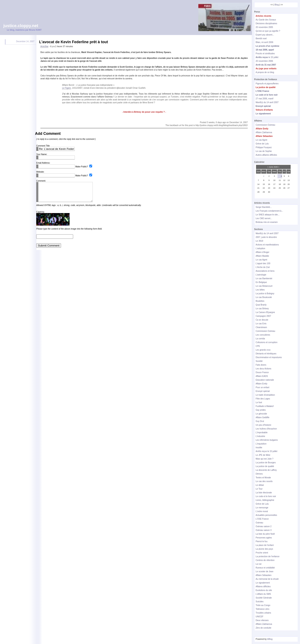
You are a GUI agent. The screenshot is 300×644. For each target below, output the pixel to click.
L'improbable (262, 432)
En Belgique (261, 282)
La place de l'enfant (265, 545)
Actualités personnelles (266, 515)
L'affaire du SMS (263, 594)
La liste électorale (264, 493)
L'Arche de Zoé (263, 267)
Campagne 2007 (263, 316)
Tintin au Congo (263, 605)
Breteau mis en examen (267, 222)
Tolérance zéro (262, 609)
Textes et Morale (263, 478)
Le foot (259, 402)
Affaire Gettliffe (262, 417)
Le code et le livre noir (266, 496)
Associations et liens (265, 271)
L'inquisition (261, 444)
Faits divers (261, 365)
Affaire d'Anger (262, 252)
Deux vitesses (262, 620)
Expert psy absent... (265, 35)
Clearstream (261, 327)
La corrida (260, 339)
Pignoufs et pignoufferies (267, 84)
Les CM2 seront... (264, 218)
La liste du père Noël (265, 534)
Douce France (262, 372)
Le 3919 (259, 241)
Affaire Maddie (262, 256)
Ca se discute (262, 320)
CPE (258, 346)
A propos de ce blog (265, 72)
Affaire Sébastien (264, 575)
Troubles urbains (263, 613)
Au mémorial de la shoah (267, 579)
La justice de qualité (265, 466)
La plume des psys (264, 549)
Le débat (260, 485)
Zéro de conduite (263, 628)
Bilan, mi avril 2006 (264, 42)
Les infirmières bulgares (267, 440)
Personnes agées (264, 538)
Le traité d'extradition (265, 395)
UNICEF (259, 617)
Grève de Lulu (262, 144)
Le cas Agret (261, 140)
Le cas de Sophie (264, 151)
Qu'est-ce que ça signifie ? (268, 31)
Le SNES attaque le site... (268, 215)
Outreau (259, 523)
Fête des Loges (263, 399)
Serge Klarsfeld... (264, 207)
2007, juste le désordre (266, 237)
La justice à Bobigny (265, 294)
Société (259, 361)
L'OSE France (262, 519)
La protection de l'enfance (267, 556)
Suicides (260, 602)
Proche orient (262, 553)
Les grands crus (263, 350)
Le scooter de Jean (264, 571)
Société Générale (264, 598)
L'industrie (260, 436)
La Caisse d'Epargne (265, 312)
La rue (259, 564)
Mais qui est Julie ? (264, 459)
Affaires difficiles (263, 587)
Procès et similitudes (265, 54)
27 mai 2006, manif (264, 99)
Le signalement (263, 583)
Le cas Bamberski (264, 278)
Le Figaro (66, 88)
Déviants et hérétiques (266, 354)
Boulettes (260, 301)
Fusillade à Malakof (265, 406)
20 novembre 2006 (264, 61)
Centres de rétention (265, 560)
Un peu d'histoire (263, 425)
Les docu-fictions (263, 369)
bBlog (270, 639)
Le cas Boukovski (264, 297)
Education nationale (265, 380)
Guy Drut (260, 421)
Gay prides (261, 410)
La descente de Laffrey (266, 470)
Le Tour (259, 489)
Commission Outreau (265, 125)
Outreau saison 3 (264, 530)
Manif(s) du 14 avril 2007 (267, 102)
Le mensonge (262, 508)
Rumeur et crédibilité (265, 568)
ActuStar (44, 46)
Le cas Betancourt (264, 286)
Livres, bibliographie (265, 500)
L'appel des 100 (263, 263)
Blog (277, 5)
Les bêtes (260, 290)
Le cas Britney (262, 309)
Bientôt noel (261, 39)
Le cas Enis (261, 324)
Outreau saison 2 (264, 526)
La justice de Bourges (266, 463)
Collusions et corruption (267, 342)
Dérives (259, 474)
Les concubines (263, 335)
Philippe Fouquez (264, 147)
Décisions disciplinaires (266, 23)
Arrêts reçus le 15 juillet (266, 451)
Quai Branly (261, 305)
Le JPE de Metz (263, 455)
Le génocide (261, 414)
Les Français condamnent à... (269, 211)
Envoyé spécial (263, 391)
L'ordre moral (262, 511)
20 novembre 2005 (264, 27)
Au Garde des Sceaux (266, 20)
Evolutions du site (264, 590)
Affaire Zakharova (264, 132)
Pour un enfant (262, 387)
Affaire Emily (261, 384)
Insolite (259, 448)
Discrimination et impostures (269, 357)
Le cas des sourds (264, 481)
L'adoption (260, 248)
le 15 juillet (267, 57)
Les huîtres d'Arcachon (266, 429)
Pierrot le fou (262, 541)
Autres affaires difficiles (266, 155)
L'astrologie (261, 275)
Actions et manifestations (267, 245)
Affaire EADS (262, 376)
